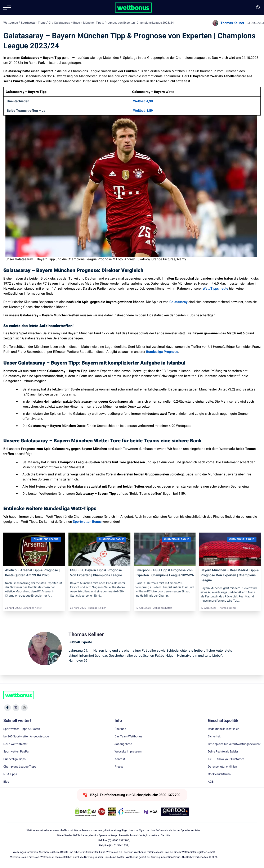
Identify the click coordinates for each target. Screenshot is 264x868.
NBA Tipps (10, 774)
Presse (119, 767)
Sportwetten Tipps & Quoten (22, 729)
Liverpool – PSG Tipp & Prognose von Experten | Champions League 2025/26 (165, 573)
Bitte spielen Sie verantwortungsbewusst (234, 744)
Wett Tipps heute (215, 289)
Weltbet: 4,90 (143, 101)
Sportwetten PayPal (16, 752)
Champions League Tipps (20, 767)
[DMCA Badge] (85, 812)
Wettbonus (11, 23)
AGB (211, 782)
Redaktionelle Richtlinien (224, 729)
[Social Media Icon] (8, 708)
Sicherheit (214, 737)
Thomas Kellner (232, 23)
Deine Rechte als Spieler (223, 752)
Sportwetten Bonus (87, 522)
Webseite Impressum (128, 752)
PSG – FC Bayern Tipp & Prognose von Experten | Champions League (96, 573)
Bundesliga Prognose (162, 352)
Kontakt (120, 759)
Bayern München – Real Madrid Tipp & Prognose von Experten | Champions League (230, 575)
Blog (6, 782)
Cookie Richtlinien (219, 774)
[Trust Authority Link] (129, 812)
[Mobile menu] (7, 8)
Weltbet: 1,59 (143, 111)
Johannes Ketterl (32, 608)
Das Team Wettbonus (128, 737)
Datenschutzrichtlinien (222, 767)
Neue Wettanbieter (15, 744)
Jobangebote (123, 744)
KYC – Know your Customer (226, 759)
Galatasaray (178, 302)
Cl (50, 23)
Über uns (120, 729)
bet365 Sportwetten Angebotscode (26, 737)
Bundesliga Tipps (14, 759)
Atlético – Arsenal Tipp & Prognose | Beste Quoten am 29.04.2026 (32, 573)
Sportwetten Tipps (33, 23)
